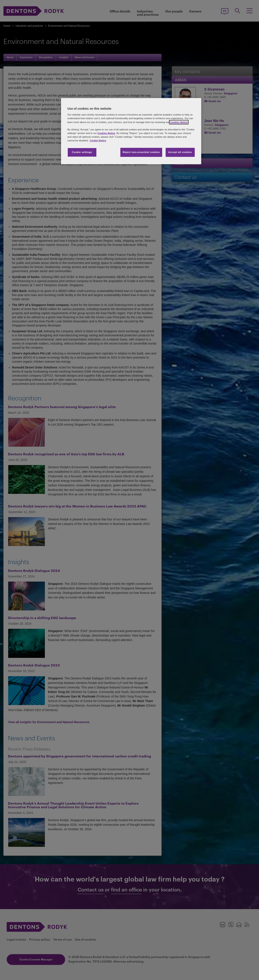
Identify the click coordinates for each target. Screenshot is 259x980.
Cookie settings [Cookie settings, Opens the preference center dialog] (82, 152)
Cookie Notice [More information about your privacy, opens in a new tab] (98, 140)
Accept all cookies (180, 152)
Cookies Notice (179, 122)
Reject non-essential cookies (141, 152)
